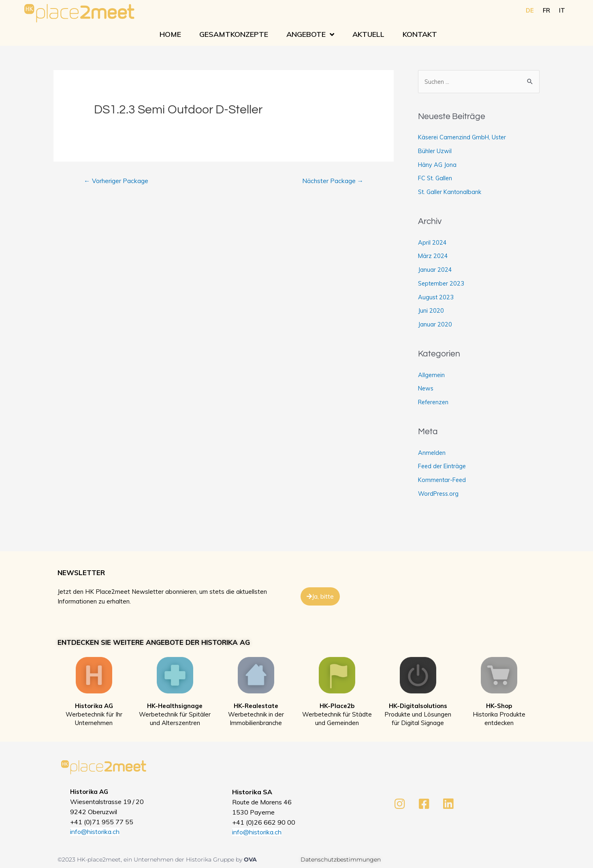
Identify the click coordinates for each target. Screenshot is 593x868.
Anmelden (432, 453)
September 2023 (442, 284)
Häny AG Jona (438, 165)
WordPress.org (439, 494)
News (426, 389)
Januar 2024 (435, 270)
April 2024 (432, 243)
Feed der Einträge (443, 466)
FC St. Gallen (436, 178)
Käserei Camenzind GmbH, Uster (464, 138)
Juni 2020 (431, 311)
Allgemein (432, 375)
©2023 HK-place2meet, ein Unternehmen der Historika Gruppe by (151, 860)
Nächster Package (332, 181)
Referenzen (435, 402)
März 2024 (433, 256)
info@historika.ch (95, 832)
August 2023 (436, 298)
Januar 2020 (435, 325)
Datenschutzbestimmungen (341, 860)
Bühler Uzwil (435, 151)
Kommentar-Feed (443, 480)
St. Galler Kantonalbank (451, 192)
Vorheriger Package (117, 181)
